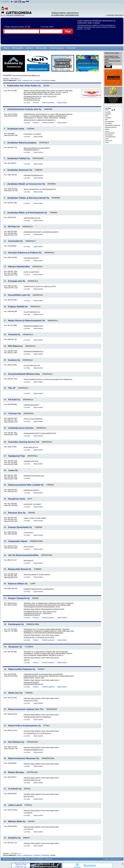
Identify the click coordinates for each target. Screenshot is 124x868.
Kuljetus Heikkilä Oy (18, 307)
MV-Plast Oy (14, 227)
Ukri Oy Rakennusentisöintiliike (23, 555)
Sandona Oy (14, 360)
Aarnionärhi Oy (15, 241)
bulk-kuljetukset (110, 133)
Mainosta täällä (41, 48)
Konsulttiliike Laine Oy (19, 295)
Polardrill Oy (14, 335)
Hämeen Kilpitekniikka (19, 267)
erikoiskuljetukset (110, 137)
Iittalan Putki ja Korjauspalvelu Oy (24, 726)
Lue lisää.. (27, 103)
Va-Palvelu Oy (15, 789)
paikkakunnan (28, 81)
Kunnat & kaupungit (57, 48)
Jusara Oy (13, 470)
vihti (106, 120)
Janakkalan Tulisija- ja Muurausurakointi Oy (28, 198)
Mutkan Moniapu (16, 772)
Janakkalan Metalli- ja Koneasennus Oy (26, 184)
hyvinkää (108, 112)
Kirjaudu (6, 2)
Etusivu (7, 48)
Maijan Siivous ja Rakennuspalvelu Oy (27, 321)
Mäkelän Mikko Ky (17, 821)
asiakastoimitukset (111, 127)
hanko (107, 142)
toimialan (37, 81)
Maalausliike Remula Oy (20, 569)
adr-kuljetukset (110, 122)
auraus (107, 131)
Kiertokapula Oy (16, 624)
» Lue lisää (87, 29)
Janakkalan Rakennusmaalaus (22, 143)
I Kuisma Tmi (14, 413)
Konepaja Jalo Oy (17, 281)
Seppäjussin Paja (16, 456)
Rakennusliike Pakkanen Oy (22, 669)
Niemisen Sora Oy (17, 513)
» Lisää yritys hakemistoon (114, 15)
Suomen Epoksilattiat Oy (20, 527)
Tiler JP (12, 388)
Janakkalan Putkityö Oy (19, 158)
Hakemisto (49, 859)
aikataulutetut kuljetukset (113, 125)
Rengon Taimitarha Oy (19, 598)
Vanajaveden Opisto (18, 541)
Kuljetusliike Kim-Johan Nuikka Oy (24, 86)
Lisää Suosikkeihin (37, 859)
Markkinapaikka (18, 48)
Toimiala (7, 27)
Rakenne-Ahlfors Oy (18, 584)
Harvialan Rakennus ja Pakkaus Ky (25, 253)
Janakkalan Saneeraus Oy (20, 170)
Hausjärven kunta (17, 499)
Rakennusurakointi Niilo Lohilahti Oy (26, 485)
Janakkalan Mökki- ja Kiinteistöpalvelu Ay (27, 213)
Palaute (27, 859)
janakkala (108, 114)
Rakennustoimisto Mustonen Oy (24, 758)
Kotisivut (36, 103)
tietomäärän (45, 81)
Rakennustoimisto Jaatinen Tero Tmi (26, 709)
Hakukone (30, 48)
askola (107, 129)
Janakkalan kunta (16, 129)
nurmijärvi (108, 118)
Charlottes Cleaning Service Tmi (24, 442)
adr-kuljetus (109, 123)
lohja (106, 116)
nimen (20, 81)
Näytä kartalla (62, 103)
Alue (42, 27)
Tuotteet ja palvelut (48, 103)
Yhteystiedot (71, 48)
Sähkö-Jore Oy (15, 693)
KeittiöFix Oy (14, 838)
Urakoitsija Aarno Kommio (21, 428)
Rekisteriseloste (8, 859)
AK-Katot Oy (14, 400)
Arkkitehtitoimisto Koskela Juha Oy (24, 109)
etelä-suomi (109, 141)
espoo (107, 139)
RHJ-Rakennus (15, 346)
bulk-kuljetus (109, 135)
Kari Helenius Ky (16, 742)
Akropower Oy (15, 647)
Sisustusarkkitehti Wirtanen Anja (24, 374)
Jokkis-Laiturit (15, 805)
